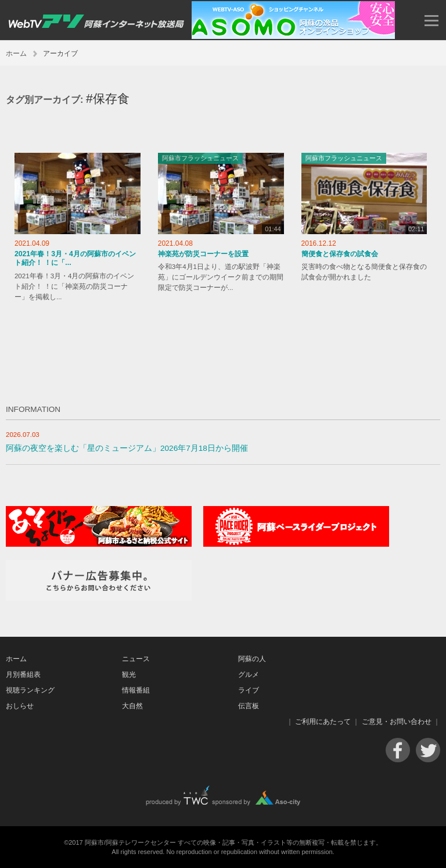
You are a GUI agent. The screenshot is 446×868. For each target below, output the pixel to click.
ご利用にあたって (323, 722)
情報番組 (136, 690)
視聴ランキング (30, 690)
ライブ (249, 690)
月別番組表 (23, 675)
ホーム (16, 53)
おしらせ (20, 706)
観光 (129, 675)
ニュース (136, 659)
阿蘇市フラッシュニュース (200, 158)
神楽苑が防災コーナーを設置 (203, 254)
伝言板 (249, 706)
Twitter (428, 750)
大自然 (132, 706)
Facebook (398, 750)
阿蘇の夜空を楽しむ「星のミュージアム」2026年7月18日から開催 (127, 448)
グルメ (249, 675)
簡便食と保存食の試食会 (340, 254)
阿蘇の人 (252, 659)
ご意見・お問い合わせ (397, 722)
